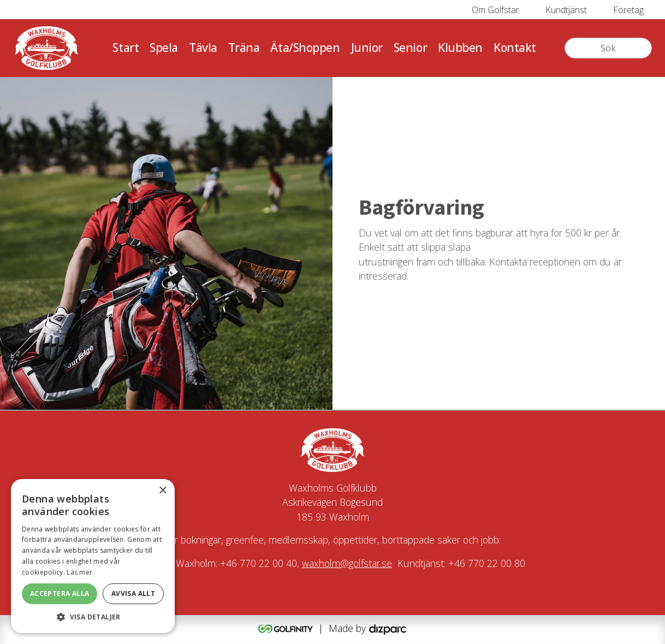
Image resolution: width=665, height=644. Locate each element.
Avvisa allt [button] (133, 593)
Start (126, 48)
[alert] (93, 556)
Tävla (203, 48)
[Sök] (608, 48)
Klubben (460, 48)
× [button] (162, 491)
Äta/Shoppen (305, 48)
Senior (410, 48)
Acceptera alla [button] (60, 593)
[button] (93, 617)
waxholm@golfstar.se (347, 563)
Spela (164, 48)
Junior (367, 48)
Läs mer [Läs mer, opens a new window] (79, 572)
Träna (244, 48)
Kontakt (515, 48)
